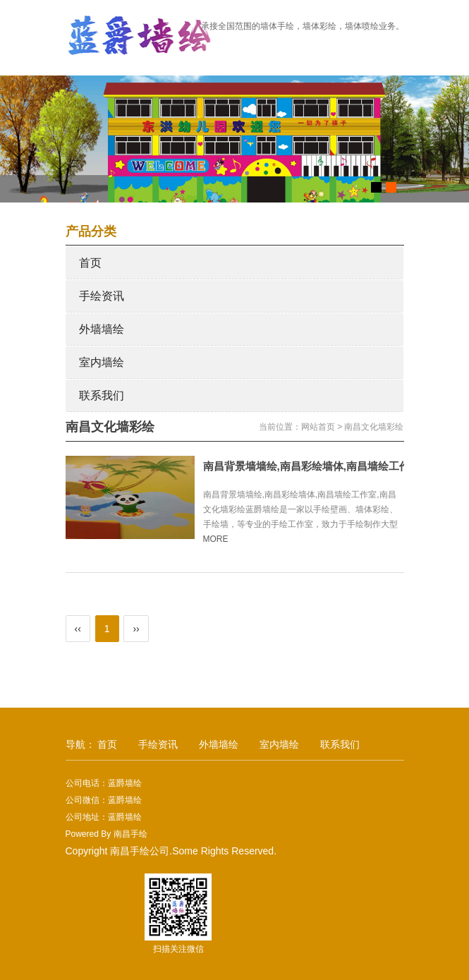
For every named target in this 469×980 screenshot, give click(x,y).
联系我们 (102, 395)
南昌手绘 (130, 834)
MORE (222, 539)
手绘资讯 (102, 296)
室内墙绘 (102, 362)
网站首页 (318, 427)
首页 (90, 263)
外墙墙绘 (102, 329)
